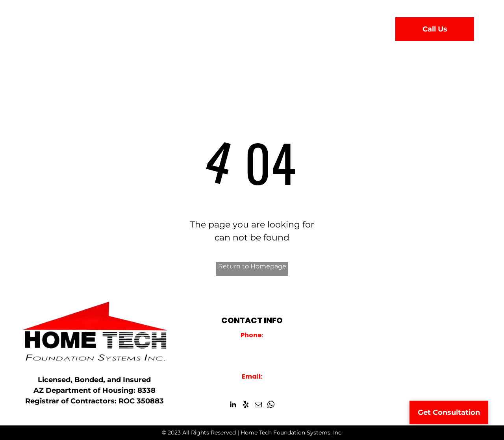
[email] (258, 406)
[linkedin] (233, 406)
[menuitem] (157, 27)
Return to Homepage (252, 266)
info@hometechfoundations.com (252, 386)
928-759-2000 (252, 345)
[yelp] (246, 406)
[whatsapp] (271, 406)
